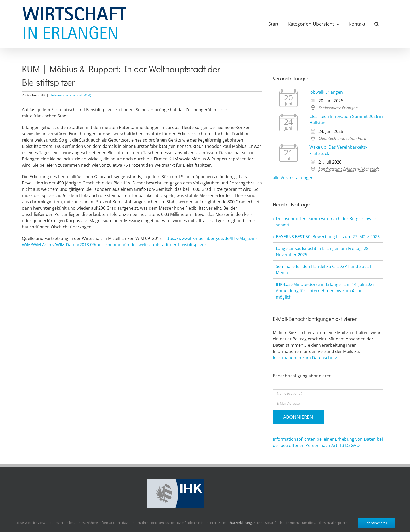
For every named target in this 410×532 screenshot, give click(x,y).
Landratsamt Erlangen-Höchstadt (349, 169)
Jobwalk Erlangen (326, 92)
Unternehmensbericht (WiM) (70, 95)
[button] (377, 24)
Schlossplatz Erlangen (338, 108)
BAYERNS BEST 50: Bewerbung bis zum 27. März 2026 (328, 237)
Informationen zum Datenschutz (305, 358)
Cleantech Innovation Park (342, 138)
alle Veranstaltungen (293, 178)
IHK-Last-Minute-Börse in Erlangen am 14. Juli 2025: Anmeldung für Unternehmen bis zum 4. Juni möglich (326, 291)
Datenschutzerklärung (235, 523)
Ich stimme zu (376, 523)
